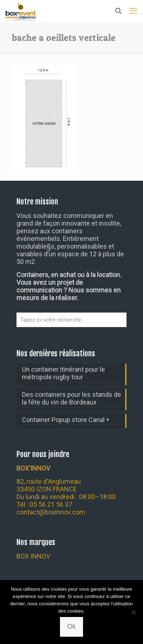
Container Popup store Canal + (66, 420)
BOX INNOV (33, 556)
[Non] (134, 612)
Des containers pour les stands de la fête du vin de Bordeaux (71, 398)
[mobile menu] (133, 11)
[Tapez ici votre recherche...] (71, 320)
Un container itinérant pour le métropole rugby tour (63, 373)
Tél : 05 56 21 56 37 (44, 504)
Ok (71, 626)
